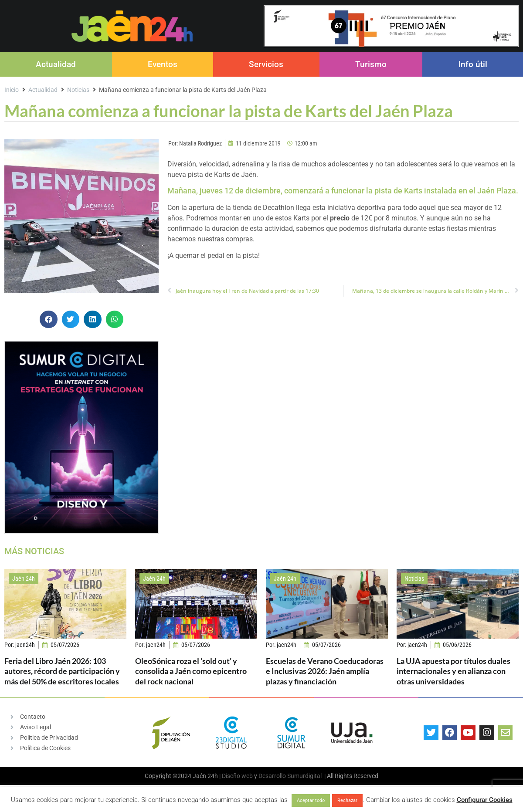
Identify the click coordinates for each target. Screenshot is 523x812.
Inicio (12, 90)
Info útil (473, 64)
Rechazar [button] (347, 800)
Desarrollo (272, 776)
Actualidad (56, 64)
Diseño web (237, 776)
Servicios (266, 64)
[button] (49, 320)
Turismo (371, 64)
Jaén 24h (24, 579)
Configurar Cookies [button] (485, 800)
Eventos (163, 64)
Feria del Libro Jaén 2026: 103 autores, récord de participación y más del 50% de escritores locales (62, 671)
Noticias (78, 90)
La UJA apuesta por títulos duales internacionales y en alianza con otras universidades (453, 671)
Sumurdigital (304, 776)
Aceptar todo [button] (311, 800)
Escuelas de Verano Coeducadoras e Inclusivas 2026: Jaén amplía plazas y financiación (325, 671)
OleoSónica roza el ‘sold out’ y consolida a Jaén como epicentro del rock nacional (191, 671)
